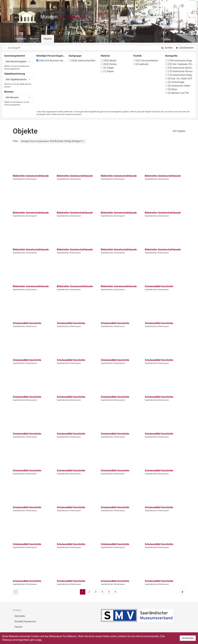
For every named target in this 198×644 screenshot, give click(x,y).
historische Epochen (180, 68)
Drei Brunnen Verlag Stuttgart (51, 61)
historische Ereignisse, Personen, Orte (180, 61)
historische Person (179, 71)
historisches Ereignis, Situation (180, 75)
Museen (34, 39)
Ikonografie (171, 56)
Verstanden (188, 638)
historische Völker (178, 86)
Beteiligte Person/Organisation (51, 56)
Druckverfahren (146, 61)
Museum (9, 92)
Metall (108, 61)
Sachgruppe (75, 56)
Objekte (48, 39)
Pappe (107, 68)
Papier (107, 71)
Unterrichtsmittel (82, 61)
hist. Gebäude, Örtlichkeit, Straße (180, 64)
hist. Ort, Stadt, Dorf (179, 79)
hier (40, 640)
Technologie (175, 82)
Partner (19, 627)
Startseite (20, 39)
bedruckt (141, 64)
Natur (171, 89)
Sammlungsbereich (15, 56)
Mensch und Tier (177, 93)
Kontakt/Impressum (25, 621)
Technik (137, 56)
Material (105, 56)
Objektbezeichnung (15, 74)
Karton (109, 64)
